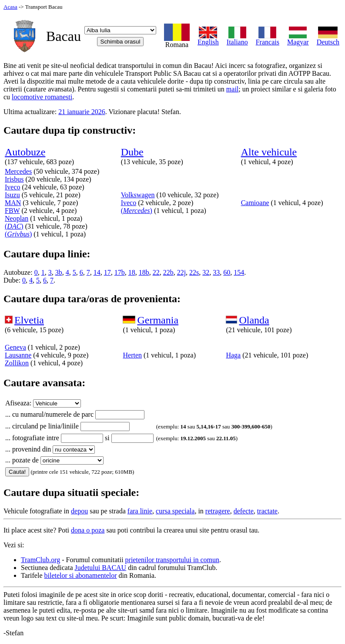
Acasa (10, 7)
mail (232, 89)
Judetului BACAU (101, 568)
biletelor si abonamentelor (81, 575)
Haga (233, 355)
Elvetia (29, 320)
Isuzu (12, 195)
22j (181, 272)
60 (227, 272)
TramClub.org (40, 560)
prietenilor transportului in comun (172, 560)
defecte (244, 511)
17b (120, 272)
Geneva (15, 347)
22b (168, 272)
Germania (158, 320)
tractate (267, 511)
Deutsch (328, 39)
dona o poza (88, 530)
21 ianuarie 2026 (82, 112)
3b (59, 272)
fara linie (140, 511)
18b (144, 272)
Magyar (298, 39)
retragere (218, 511)
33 (216, 272)
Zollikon (17, 363)
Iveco (13, 187)
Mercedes (18, 171)
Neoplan (17, 218)
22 (156, 272)
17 (107, 272)
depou (79, 511)
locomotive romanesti (42, 97)
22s (194, 272)
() (14, 226)
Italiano (237, 39)
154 (239, 272)
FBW (12, 211)
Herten (132, 355)
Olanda (254, 320)
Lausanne (18, 355)
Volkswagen (138, 195)
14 (97, 272)
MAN (13, 203)
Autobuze (25, 152)
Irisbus (14, 179)
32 (206, 272)
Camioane (255, 203)
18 (132, 272)
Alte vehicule (269, 152)
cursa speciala (175, 511)
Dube (132, 152)
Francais (268, 39)
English (208, 39)
